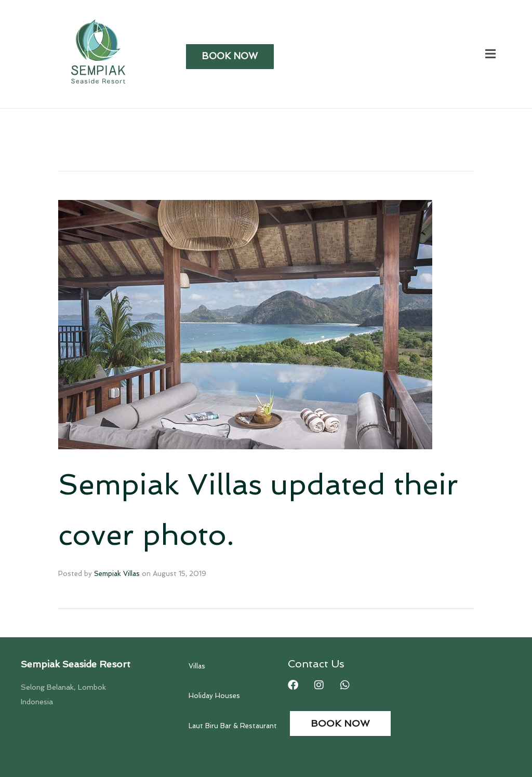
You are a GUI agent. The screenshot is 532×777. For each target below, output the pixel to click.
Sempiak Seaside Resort (76, 590)
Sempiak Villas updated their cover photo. (216, 473)
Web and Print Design (433, 758)
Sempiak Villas (117, 500)
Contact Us (316, 590)
